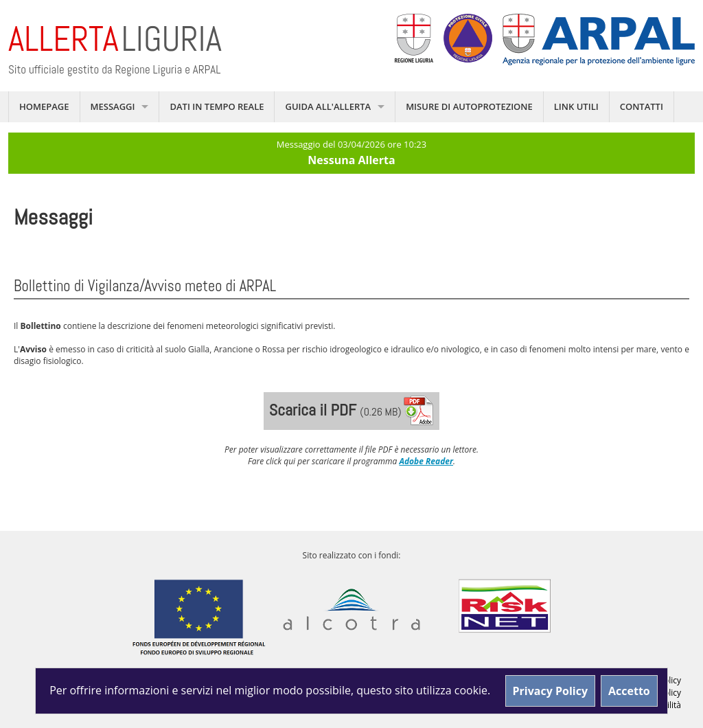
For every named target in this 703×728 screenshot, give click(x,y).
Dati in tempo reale (217, 106)
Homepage (44, 106)
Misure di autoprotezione (469, 106)
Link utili (576, 106)
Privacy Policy (551, 691)
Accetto (629, 691)
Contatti (642, 106)
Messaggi (113, 106)
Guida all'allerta (328, 106)
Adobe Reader (426, 461)
